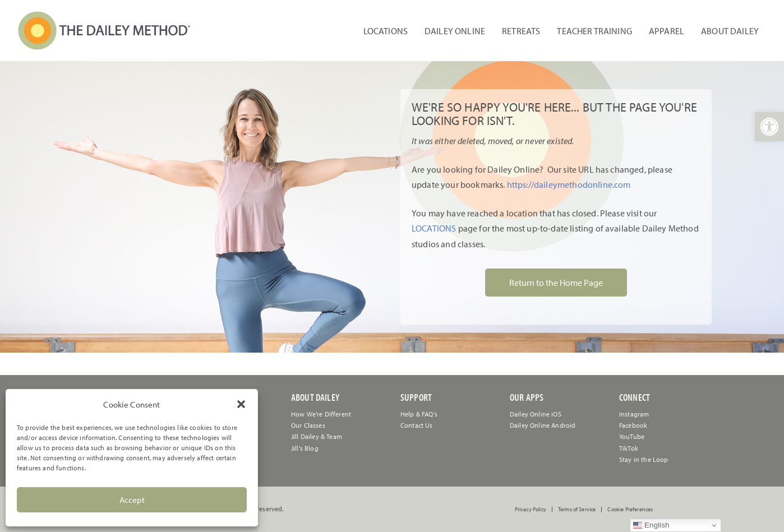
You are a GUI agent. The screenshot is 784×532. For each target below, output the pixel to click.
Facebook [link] (633, 425)
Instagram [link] (634, 414)
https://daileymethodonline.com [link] (569, 184)
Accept (132, 500)
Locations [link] (386, 31)
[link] (769, 127)
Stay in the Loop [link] (644, 459)
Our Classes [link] (308, 425)
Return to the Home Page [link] (556, 283)
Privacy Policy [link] (531, 510)
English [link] (651, 525)
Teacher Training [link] (594, 31)
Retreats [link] (521, 31)
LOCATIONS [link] (434, 228)
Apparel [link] (667, 31)
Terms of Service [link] (577, 510)
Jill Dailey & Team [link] (317, 436)
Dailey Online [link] (455, 31)
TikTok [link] (629, 448)
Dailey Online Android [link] (543, 425)
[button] (241, 404)
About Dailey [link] (730, 31)
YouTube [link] (632, 436)
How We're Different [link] (321, 414)
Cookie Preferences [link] (630, 510)
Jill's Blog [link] (305, 448)
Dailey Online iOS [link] (536, 414)
